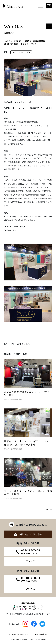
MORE (49, 509)
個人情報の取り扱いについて (19, 634)
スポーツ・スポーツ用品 (21, 52)
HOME (7, 41)
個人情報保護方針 (41, 634)
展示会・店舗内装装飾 (35, 41)
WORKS (18, 41)
